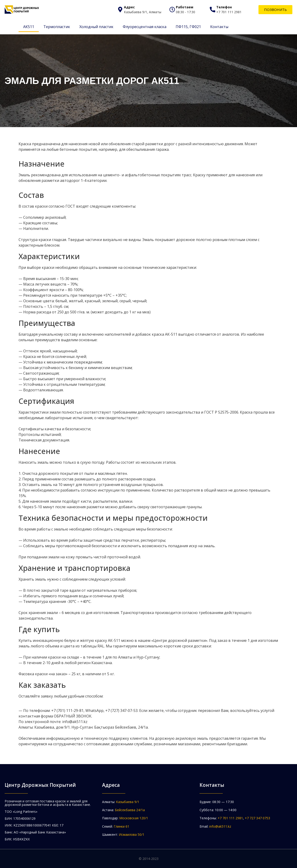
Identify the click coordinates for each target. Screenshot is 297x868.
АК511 (29, 27)
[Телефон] (213, 10)
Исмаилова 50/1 (132, 834)
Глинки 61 (121, 826)
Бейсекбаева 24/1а (130, 810)
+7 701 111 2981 (230, 818)
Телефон (224, 7)
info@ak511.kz (220, 826)
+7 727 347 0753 (257, 818)
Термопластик (57, 27)
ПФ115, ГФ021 (188, 27)
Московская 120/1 (134, 818)
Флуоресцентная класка (145, 27)
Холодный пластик (96, 27)
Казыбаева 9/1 (128, 802)
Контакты (219, 27)
